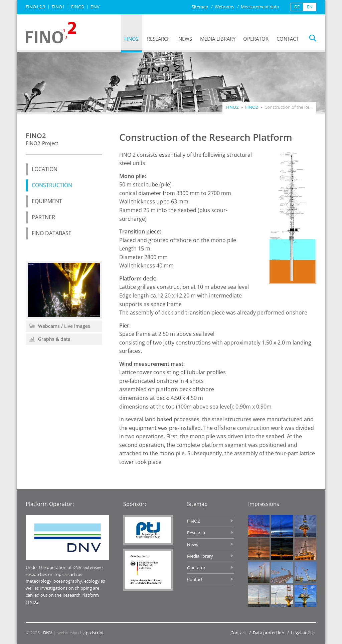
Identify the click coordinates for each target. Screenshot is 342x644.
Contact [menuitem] (288, 39)
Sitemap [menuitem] (200, 7)
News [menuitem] (185, 39)
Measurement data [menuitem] (260, 7)
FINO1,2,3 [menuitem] (35, 7)
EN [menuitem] (310, 7)
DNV (48, 633)
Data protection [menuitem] (269, 633)
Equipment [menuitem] (47, 201)
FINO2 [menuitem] (132, 39)
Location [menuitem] (45, 169)
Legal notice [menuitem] (303, 633)
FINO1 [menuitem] (58, 7)
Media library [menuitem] (218, 39)
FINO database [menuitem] (52, 233)
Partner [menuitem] (43, 217)
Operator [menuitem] (256, 39)
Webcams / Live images (60, 326)
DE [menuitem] (297, 7)
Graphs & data (50, 339)
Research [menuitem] (159, 39)
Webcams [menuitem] (224, 7)
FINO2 (251, 107)
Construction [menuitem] (52, 185)
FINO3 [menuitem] (77, 7)
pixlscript (95, 633)
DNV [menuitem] (95, 7)
